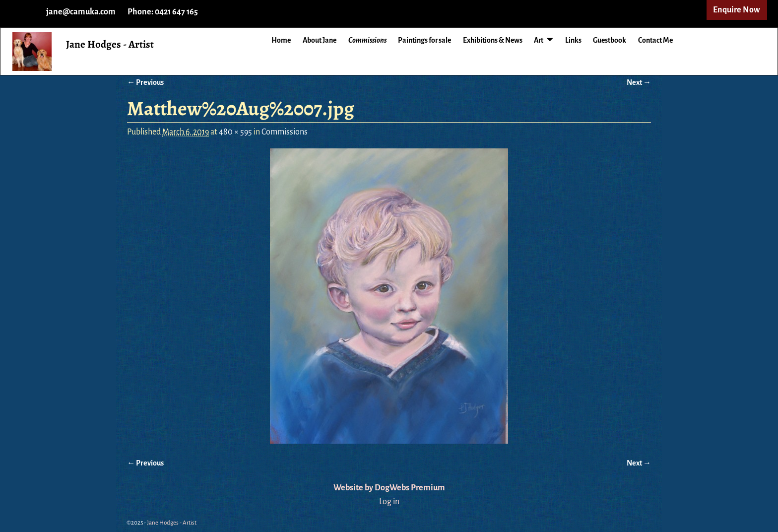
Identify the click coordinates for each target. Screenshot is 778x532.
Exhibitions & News (493, 40)
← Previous (145, 82)
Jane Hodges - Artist (110, 44)
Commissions (367, 40)
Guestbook (610, 40)
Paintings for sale (424, 40)
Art (539, 40)
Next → (639, 82)
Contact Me (655, 40)
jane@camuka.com (81, 12)
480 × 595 (235, 132)
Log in (389, 502)
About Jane (320, 40)
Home (281, 40)
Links (573, 40)
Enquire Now (737, 10)
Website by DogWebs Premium (389, 488)
